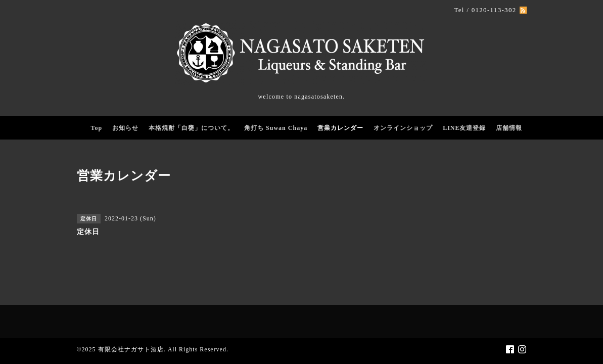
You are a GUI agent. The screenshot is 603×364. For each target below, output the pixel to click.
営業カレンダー (340, 128)
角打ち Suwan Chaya (276, 128)
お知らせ (125, 128)
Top (97, 128)
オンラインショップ (403, 128)
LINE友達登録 (464, 128)
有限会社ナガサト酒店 (131, 349)
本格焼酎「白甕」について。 (191, 128)
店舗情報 (509, 128)
